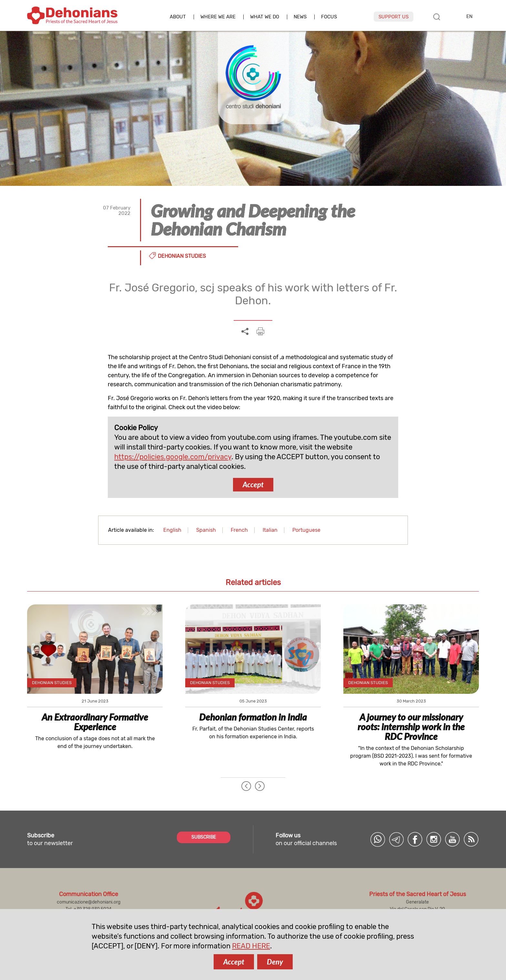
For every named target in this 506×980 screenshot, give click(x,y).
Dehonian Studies (182, 256)
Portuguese (306, 530)
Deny (275, 962)
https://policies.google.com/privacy (173, 457)
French (239, 530)
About (178, 17)
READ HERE (251, 946)
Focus (329, 17)
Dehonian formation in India (253, 717)
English (172, 530)
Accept (253, 485)
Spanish (206, 530)
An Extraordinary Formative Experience (95, 722)
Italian (270, 530)
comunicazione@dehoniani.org (89, 902)
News (300, 17)
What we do (265, 17)
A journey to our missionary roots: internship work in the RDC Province (411, 727)
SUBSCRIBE (204, 837)
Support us (394, 17)
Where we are (218, 17)
